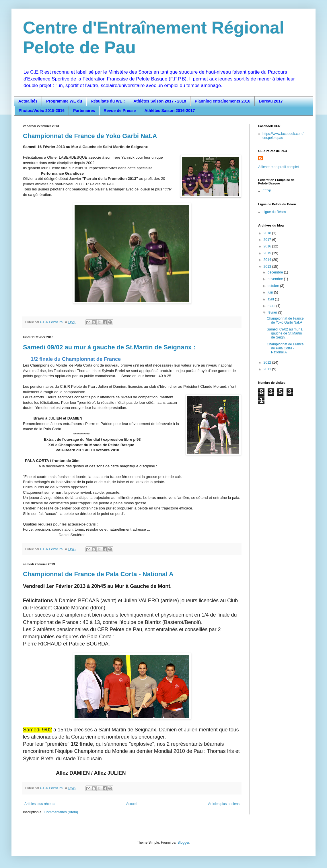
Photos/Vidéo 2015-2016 (42, 111)
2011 (268, 369)
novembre (276, 279)
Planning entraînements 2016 (223, 101)
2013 (268, 267)
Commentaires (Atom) (61, 812)
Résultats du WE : (108, 101)
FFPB (267, 191)
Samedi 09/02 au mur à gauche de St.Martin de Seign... (285, 333)
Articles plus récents (40, 804)
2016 (268, 246)
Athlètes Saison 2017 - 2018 (160, 101)
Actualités (28, 101)
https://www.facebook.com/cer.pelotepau (283, 136)
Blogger (183, 843)
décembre (276, 272)
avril (271, 299)
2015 (268, 253)
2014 (268, 260)
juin (271, 292)
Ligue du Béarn (274, 212)
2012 (268, 363)
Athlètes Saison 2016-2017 (170, 111)
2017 (268, 240)
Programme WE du (64, 101)
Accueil (132, 804)
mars (272, 306)
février (273, 312)
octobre (274, 286)
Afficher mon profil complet (279, 167)
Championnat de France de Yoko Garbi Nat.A (90, 136)
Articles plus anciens (224, 804)
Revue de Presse (120, 111)
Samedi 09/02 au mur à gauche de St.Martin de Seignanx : (109, 347)
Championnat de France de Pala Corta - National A (98, 574)
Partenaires (84, 111)
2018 (268, 233)
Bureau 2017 (271, 101)
